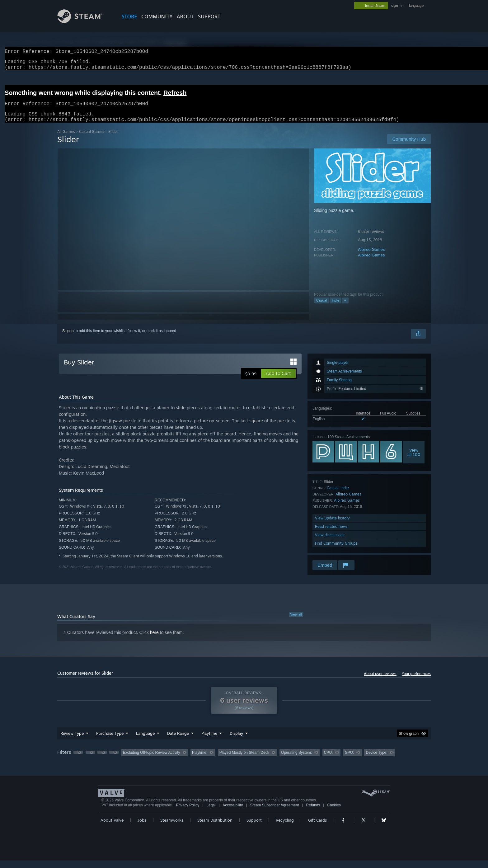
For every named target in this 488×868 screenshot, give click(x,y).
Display (236, 741)
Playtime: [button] (200, 760)
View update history (332, 525)
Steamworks (172, 828)
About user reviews (380, 681)
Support (254, 828)
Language (145, 741)
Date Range (178, 741)
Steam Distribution (215, 828)
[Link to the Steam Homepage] (85, 21)
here (154, 640)
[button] (278, 381)
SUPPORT (209, 16)
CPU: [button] (328, 760)
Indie (335, 308)
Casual (321, 308)
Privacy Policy (188, 813)
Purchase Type (110, 741)
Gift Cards (317, 828)
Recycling (285, 828)
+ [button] (345, 308)
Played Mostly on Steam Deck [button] (244, 760)
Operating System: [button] (296, 760)
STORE (129, 16)
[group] (244, 760)
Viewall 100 (414, 460)
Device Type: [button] (376, 760)
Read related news (331, 534)
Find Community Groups (336, 551)
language (416, 6)
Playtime (209, 741)
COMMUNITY (157, 16)
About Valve (112, 828)
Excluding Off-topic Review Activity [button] (152, 760)
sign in (396, 6)
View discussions (330, 542)
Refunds (313, 813)
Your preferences (416, 681)
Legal (211, 813)
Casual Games (92, 139)
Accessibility (233, 813)
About (185, 16)
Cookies (334, 813)
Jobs (142, 828)
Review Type (72, 741)
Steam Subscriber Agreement (275, 813)
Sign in (68, 338)
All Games (66, 139)
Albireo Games (371, 257)
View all (296, 622)
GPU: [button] (349, 760)
